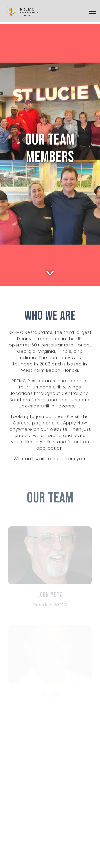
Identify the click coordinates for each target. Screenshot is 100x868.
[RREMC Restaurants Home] (22, 11)
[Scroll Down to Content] (50, 260)
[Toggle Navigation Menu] (92, 11)
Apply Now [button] (50, 861)
